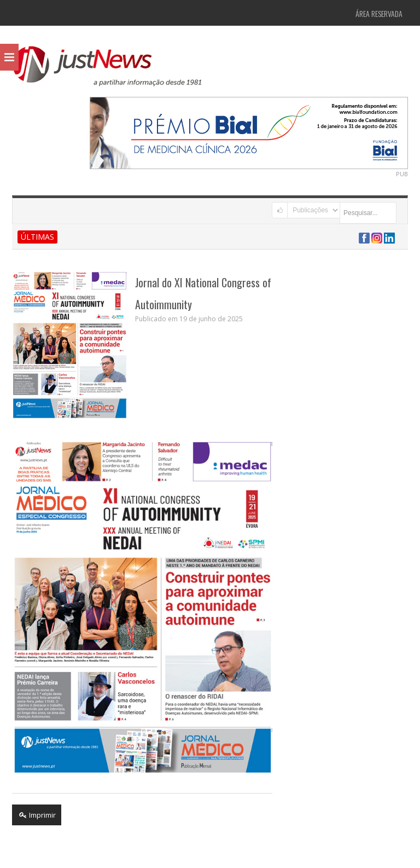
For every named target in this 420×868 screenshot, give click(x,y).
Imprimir (37, 815)
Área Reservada (379, 13)
